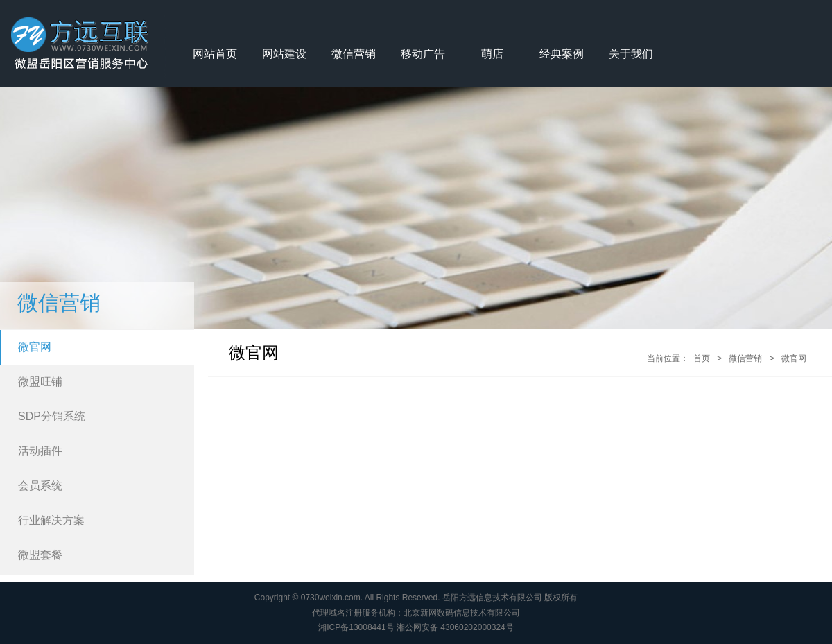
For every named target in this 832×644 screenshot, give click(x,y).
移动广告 (423, 54)
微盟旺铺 (40, 382)
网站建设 (284, 54)
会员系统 (40, 486)
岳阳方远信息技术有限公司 (492, 598)
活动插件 (40, 451)
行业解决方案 (51, 520)
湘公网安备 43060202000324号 (455, 627)
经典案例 (562, 54)
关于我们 (631, 54)
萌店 (492, 54)
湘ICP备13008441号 (356, 627)
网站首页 (215, 54)
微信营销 (354, 54)
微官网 (35, 347)
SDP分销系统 (52, 416)
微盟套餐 (40, 555)
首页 (702, 358)
